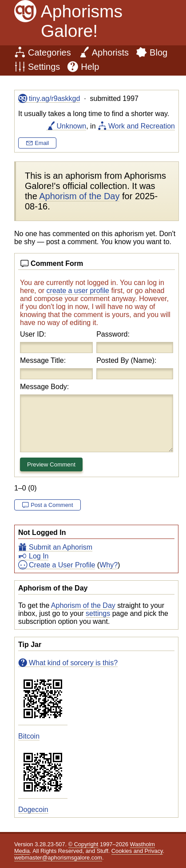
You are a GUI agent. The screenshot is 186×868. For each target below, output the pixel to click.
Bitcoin (29, 736)
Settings (44, 67)
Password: (113, 334)
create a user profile (78, 291)
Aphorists (110, 52)
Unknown (72, 126)
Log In (39, 556)
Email (42, 143)
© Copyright (83, 844)
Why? (109, 565)
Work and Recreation (142, 126)
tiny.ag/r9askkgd (54, 98)
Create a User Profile (62, 565)
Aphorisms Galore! (82, 21)
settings (98, 613)
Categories (49, 52)
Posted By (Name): (126, 360)
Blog (158, 52)
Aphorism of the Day (83, 605)
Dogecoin (33, 810)
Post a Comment (52, 505)
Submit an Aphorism (61, 547)
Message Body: (44, 387)
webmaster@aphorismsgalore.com (58, 858)
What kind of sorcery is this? (73, 663)
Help (90, 67)
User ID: (33, 334)
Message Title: (43, 360)
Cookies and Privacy (137, 851)
